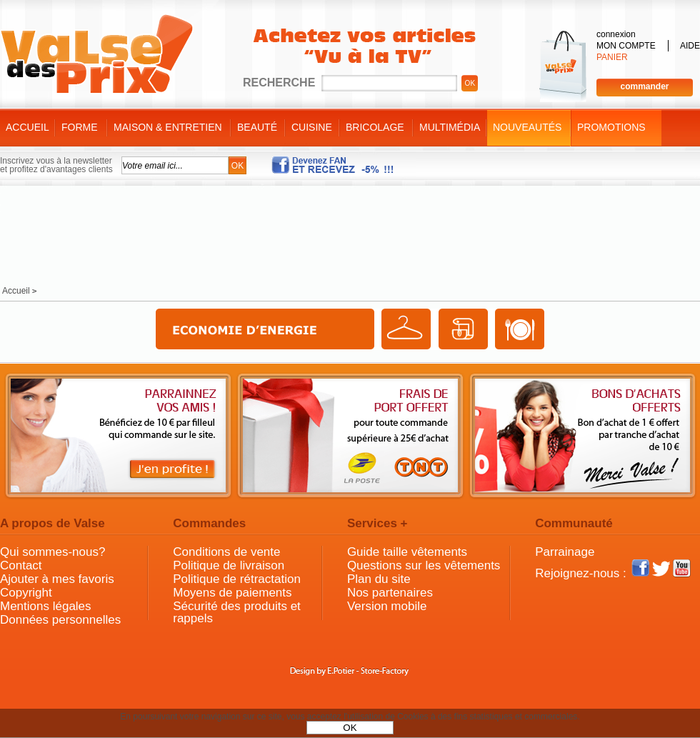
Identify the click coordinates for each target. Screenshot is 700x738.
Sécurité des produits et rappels (237, 612)
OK (350, 728)
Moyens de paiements (232, 593)
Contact (21, 565)
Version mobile (387, 606)
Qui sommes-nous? (52, 552)
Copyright (26, 593)
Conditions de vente (226, 552)
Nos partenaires (390, 593)
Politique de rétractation (237, 579)
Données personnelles (60, 620)
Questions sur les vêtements (424, 565)
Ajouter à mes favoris (57, 579)
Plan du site (379, 579)
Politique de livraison (229, 565)
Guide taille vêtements (407, 552)
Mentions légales (46, 606)
